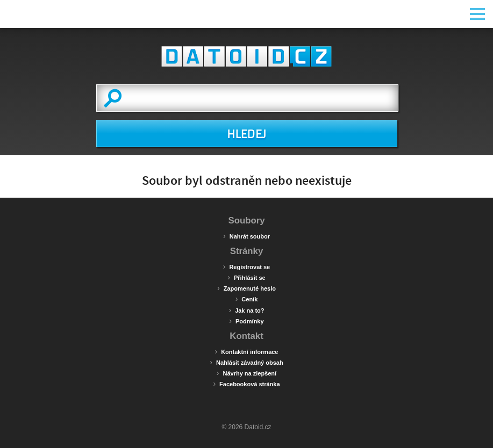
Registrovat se (246, 266)
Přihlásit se (246, 277)
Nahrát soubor (246, 236)
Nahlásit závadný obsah (246, 362)
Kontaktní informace (246, 351)
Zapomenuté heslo (246, 288)
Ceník (247, 299)
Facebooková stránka (246, 384)
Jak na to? (246, 310)
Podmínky (246, 321)
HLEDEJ (246, 134)
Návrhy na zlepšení (246, 373)
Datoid (247, 56)
